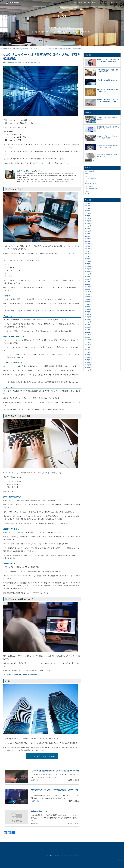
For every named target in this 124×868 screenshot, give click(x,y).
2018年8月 (88, 337)
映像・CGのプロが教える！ (35, 62)
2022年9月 (88, 274)
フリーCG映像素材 (90, 179)
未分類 (87, 194)
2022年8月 (88, 277)
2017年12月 (88, 357)
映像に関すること (21, 62)
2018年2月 (88, 352)
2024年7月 (88, 229)
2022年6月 (88, 282)
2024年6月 (88, 231)
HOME (75, 3)
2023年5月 (88, 259)
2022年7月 (88, 279)
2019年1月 (88, 330)
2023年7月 (88, 254)
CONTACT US (114, 3)
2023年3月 (88, 264)
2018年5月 (88, 345)
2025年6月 (88, 216)
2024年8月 (88, 226)
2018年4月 (88, 347)
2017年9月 (88, 365)
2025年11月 (88, 206)
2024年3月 (88, 239)
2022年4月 (88, 287)
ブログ (87, 181)
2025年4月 (88, 221)
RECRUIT (101, 3)
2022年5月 (88, 284)
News (14, 62)
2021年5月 (88, 314)
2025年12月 (88, 203)
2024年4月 (88, 236)
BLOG (107, 3)
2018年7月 (88, 340)
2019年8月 (88, 319)
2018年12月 (88, 332)
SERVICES (94, 3)
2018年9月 (88, 335)
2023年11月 (88, 246)
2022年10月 (88, 271)
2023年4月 (88, 261)
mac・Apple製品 (90, 171)
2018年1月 (88, 355)
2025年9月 (88, 211)
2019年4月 (88, 322)
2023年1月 (88, 269)
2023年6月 (88, 256)
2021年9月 (88, 304)
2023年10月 (88, 249)
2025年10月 (88, 208)
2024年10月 (88, 223)
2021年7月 (88, 309)
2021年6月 (88, 312)
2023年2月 (88, 266)
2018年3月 (88, 350)
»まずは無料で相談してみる (42, 756)
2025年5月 (88, 218)
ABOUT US (87, 3)
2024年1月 (88, 241)
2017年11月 (88, 360)
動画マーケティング (91, 184)
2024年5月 (88, 234)
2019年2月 (88, 327)
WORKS (80, 3)
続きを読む (36, 780)
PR (86, 176)
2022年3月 (88, 289)
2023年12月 (88, 244)
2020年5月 (88, 317)
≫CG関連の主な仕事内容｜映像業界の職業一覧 (20, 675)
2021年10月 (88, 302)
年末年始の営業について (40, 811)
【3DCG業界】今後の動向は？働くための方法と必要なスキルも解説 (55, 771)
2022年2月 (88, 292)
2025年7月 (88, 213)
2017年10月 (88, 362)
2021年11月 (88, 299)
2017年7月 (88, 370)
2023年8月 (88, 251)
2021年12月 (88, 297)
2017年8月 (88, 367)
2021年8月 (88, 307)
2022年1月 (88, 294)
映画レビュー (89, 191)
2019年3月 (88, 325)
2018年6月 (88, 342)
